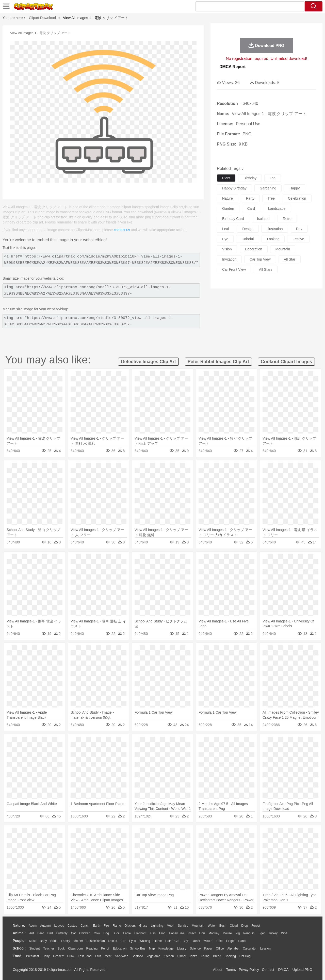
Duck (116, 933)
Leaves (59, 926)
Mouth (208, 941)
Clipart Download (43, 18)
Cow (97, 933)
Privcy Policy (249, 970)
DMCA (283, 970)
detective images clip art (148, 362)
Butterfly (62, 933)
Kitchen (169, 956)
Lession (265, 949)
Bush (223, 926)
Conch (85, 926)
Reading (92, 949)
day (299, 229)
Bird (50, 933)
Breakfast (33, 956)
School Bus (138, 949)
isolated (263, 219)
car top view (260, 259)
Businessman (96, 941)
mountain (283, 249)
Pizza (194, 956)
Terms (231, 970)
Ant (31, 933)
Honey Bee (176, 933)
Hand (242, 941)
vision (227, 249)
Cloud (234, 926)
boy (185, 941)
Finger (230, 941)
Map (152, 949)
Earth (97, 926)
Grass (143, 926)
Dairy (46, 956)
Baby (43, 941)
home (158, 941)
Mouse (227, 933)
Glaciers (130, 926)
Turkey (273, 933)
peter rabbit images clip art (218, 362)
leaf (226, 229)
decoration (254, 249)
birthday (250, 178)
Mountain (198, 926)
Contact (268, 970)
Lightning (157, 926)
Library (182, 949)
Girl (177, 941)
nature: (19, 925)
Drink (71, 956)
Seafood (137, 956)
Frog (162, 933)
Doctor (113, 941)
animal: (19, 933)
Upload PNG (302, 970)
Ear (123, 941)
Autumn (45, 926)
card (251, 208)
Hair (168, 941)
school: (19, 948)
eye (225, 239)
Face (219, 941)
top (273, 178)
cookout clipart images (286, 362)
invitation (229, 259)
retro (287, 219)
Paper (208, 949)
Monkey (214, 933)
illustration (275, 229)
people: (19, 941)
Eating (205, 956)
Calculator (250, 949)
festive (298, 239)
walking (145, 941)
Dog (106, 933)
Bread (217, 956)
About (218, 970)
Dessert (58, 956)
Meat (108, 956)
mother (78, 941)
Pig (238, 933)
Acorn (33, 926)
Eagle (127, 933)
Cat (74, 933)
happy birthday (234, 188)
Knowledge (166, 949)
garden (228, 208)
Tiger (261, 933)
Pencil (105, 949)
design (248, 229)
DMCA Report (232, 67)
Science (195, 949)
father (196, 941)
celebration (297, 198)
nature (227, 198)
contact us (122, 230)
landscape (277, 208)
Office (220, 949)
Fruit (98, 956)
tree (271, 198)
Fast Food (85, 956)
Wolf (284, 933)
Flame (117, 926)
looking (273, 239)
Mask (33, 941)
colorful (248, 239)
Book (61, 949)
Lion (202, 933)
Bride (54, 941)
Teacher (49, 949)
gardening (268, 188)
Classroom (75, 949)
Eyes (132, 941)
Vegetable (153, 956)
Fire (106, 926)
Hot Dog (245, 956)
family (65, 941)
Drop (245, 926)
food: (18, 956)
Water (212, 926)
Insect (192, 933)
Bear (40, 933)
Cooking (230, 956)
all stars (266, 269)
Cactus (72, 926)
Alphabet (233, 949)
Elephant (140, 933)
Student (34, 949)
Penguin (249, 933)
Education (120, 949)
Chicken (85, 933)
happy (295, 188)
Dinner (182, 956)
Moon (171, 926)
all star (290, 259)
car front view (234, 269)
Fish (153, 933)
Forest (256, 926)
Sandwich (122, 956)
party (250, 198)
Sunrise (183, 926)
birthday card (233, 219)
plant (226, 178)
